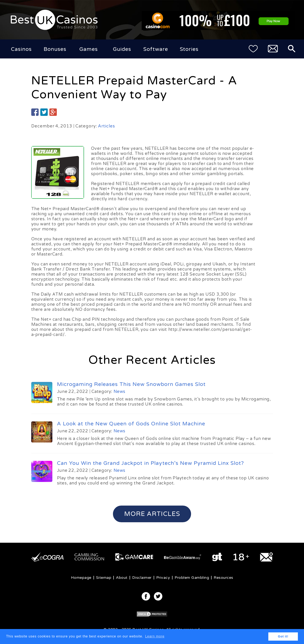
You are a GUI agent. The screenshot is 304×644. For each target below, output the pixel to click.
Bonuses (55, 49)
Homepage (81, 578)
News (119, 392)
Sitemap (104, 578)
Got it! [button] (283, 636)
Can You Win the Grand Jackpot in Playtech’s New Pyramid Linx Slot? (150, 463)
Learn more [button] (155, 636)
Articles (107, 126)
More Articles (152, 514)
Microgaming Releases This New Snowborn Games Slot (131, 384)
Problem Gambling (192, 578)
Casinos (21, 49)
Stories (189, 49)
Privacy (163, 578)
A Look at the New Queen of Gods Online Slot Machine (131, 424)
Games (89, 49)
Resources (223, 578)
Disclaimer (142, 578)
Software (156, 49)
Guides (122, 49)
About (122, 578)
